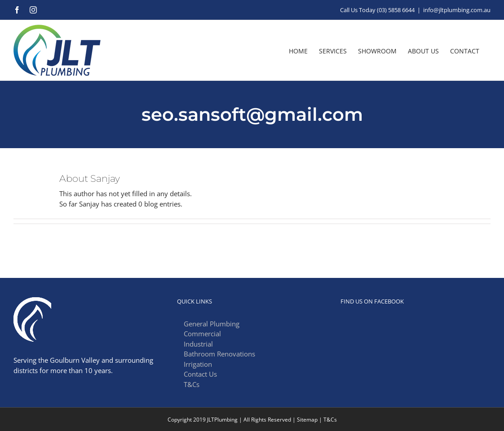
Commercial (202, 334)
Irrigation (198, 364)
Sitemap (307, 420)
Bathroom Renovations (219, 354)
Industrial (198, 344)
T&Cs (192, 384)
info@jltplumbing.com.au (457, 10)
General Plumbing (212, 324)
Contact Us (200, 374)
